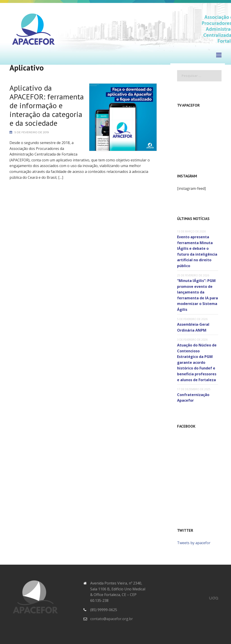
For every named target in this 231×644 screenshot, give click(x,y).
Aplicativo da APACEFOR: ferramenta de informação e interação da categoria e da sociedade (33, 113)
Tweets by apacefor (194, 542)
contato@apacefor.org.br (112, 618)
